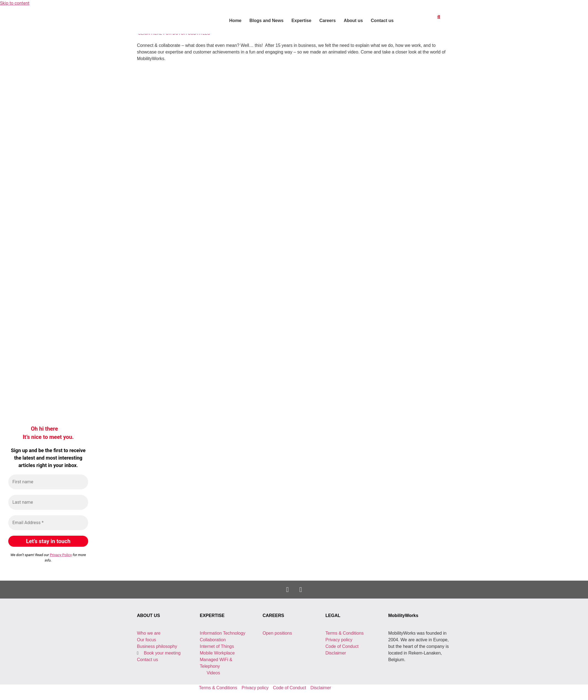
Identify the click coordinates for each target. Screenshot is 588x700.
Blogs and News (266, 21)
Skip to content (15, 3)
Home (235, 21)
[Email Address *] (48, 523)
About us (353, 21)
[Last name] (48, 502)
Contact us (382, 21)
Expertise (301, 21)
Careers (328, 21)
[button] (439, 17)
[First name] (48, 482)
